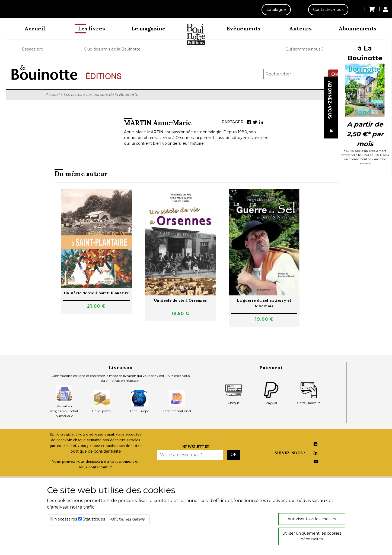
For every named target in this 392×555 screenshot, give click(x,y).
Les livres (92, 28)
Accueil (35, 28)
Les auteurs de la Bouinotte (112, 94)
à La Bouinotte (365, 53)
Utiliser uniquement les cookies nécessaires (312, 536)
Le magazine (149, 28)
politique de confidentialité (96, 451)
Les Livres (73, 94)
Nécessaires (66, 519)
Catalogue (276, 10)
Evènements (243, 28)
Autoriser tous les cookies (312, 519)
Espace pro (33, 49)
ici (111, 467)
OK (234, 455)
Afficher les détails (127, 519)
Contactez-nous (328, 10)
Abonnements (358, 28)
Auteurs (300, 28)
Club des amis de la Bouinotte (112, 49)
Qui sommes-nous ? (305, 49)
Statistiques (94, 519)
